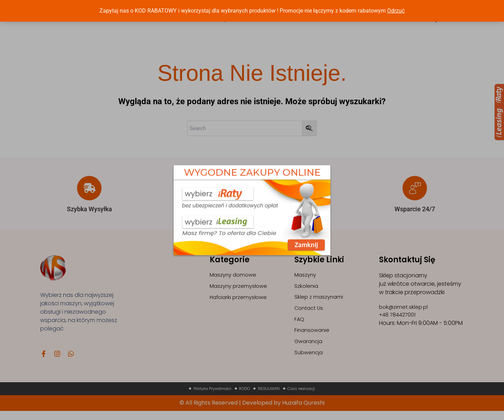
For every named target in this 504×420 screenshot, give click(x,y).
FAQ (300, 325)
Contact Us (310, 313)
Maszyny (306, 277)
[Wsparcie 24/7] (415, 190)
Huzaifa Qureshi (303, 412)
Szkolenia (307, 289)
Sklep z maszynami (320, 301)
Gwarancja (310, 348)
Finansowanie (313, 337)
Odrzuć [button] (396, 11)
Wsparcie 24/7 (415, 211)
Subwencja (310, 360)
